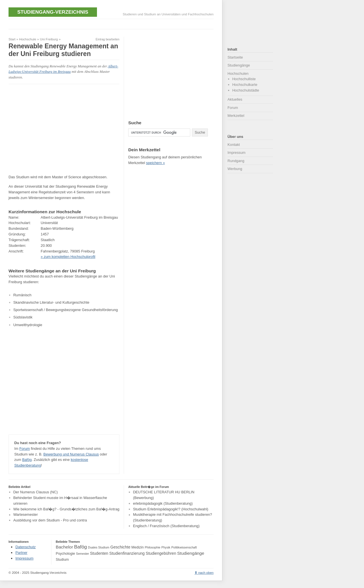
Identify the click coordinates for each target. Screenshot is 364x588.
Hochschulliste (244, 79)
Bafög (27, 460)
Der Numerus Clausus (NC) (36, 492)
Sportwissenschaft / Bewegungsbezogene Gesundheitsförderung (66, 310)
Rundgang (236, 161)
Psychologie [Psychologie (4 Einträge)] (65, 554)
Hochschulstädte (246, 90)
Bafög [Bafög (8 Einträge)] (80, 547)
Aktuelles (235, 99)
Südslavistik (23, 317)
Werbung (235, 169)
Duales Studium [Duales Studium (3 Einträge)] (99, 547)
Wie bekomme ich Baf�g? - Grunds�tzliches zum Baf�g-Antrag (66, 509)
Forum (25, 449)
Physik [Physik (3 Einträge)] (166, 547)
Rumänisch (22, 295)
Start (12, 39)
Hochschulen (238, 73)
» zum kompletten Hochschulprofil (68, 257)
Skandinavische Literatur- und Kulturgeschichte (51, 302)
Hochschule (28, 39)
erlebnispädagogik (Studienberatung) (163, 503)
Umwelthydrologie (28, 325)
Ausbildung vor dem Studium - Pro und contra (50, 520)
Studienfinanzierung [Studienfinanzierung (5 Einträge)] (127, 553)
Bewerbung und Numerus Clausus (71, 454)
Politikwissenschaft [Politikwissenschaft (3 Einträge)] (184, 547)
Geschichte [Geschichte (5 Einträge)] (120, 547)
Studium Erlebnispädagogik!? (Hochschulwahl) (171, 509)
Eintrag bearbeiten (107, 39)
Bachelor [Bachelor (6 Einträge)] (64, 547)
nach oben (206, 573)
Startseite (235, 57)
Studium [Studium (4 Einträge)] (62, 560)
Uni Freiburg (49, 39)
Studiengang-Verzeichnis (53, 12)
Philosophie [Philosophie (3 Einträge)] (153, 547)
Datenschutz (25, 547)
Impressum (236, 153)
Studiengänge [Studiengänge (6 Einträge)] (191, 553)
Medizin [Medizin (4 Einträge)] (137, 547)
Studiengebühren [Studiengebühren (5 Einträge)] (161, 553)
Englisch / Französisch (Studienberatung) (166, 526)
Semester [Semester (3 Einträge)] (82, 554)
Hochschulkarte (245, 85)
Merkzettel (236, 116)
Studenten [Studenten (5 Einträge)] (99, 553)
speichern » (156, 163)
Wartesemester (26, 515)
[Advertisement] (112, 23)
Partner (21, 553)
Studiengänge (239, 65)
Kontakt (234, 145)
